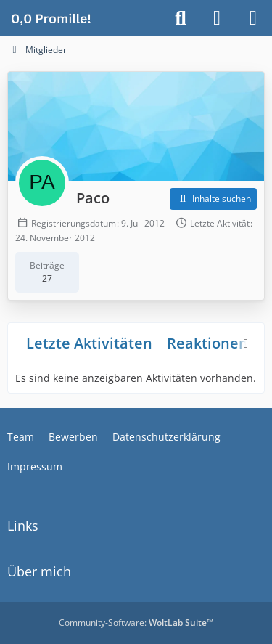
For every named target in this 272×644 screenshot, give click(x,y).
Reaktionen (207, 343)
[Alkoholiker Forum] (51, 18)
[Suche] (181, 18)
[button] (213, 199)
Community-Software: (136, 623)
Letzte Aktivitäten (89, 343)
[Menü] (253, 18)
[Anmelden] (217, 18)
